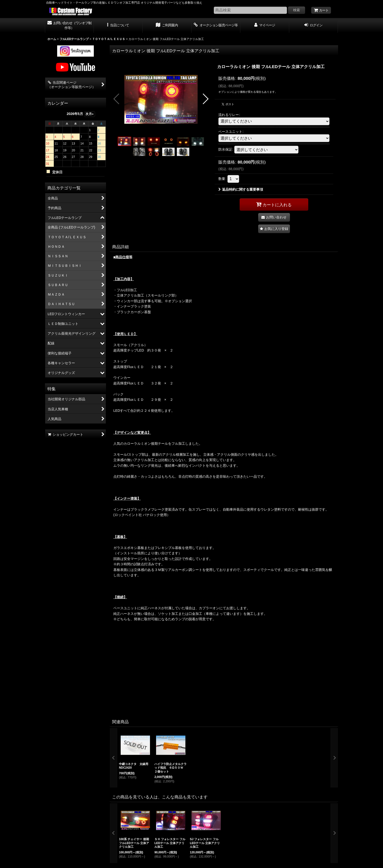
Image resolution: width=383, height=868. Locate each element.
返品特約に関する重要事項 (241, 189)
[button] (118, 26)
